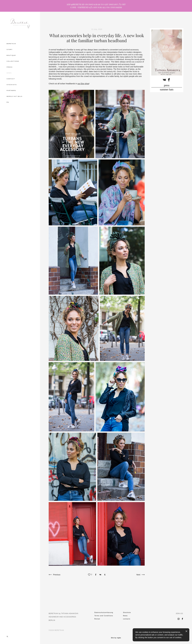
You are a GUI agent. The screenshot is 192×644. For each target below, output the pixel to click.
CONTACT (11, 79)
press (167, 85)
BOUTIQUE (11, 55)
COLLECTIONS (13, 61)
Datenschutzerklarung (104, 612)
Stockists (127, 612)
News (125, 616)
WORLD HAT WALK (15, 96)
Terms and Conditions (104, 616)
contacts (127, 619)
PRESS (10, 67)
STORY (10, 50)
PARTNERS (11, 91)
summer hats (167, 89)
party (111, 21)
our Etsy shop (83, 84)
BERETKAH (11, 44)
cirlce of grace (134, 21)
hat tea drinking (99, 21)
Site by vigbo (116, 638)
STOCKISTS (12, 85)
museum (121, 21)
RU (8, 102)
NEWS (9, 73)
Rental (97, 619)
